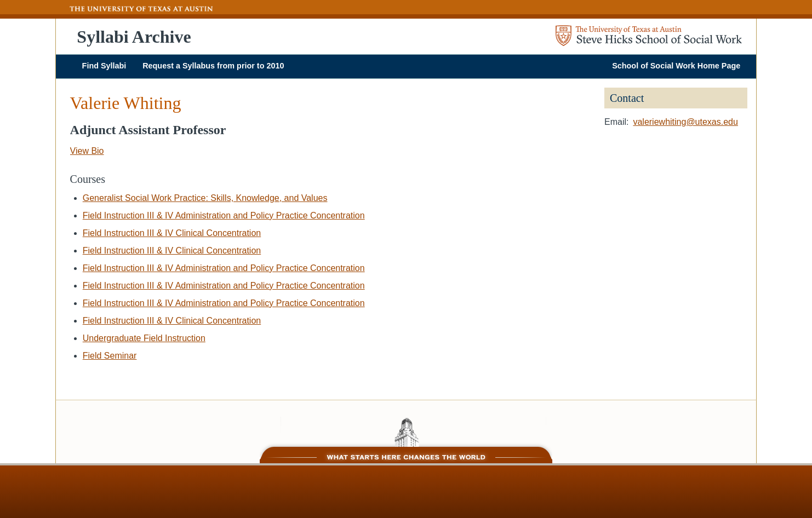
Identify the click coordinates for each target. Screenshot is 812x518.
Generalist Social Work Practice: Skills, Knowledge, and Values (205, 198)
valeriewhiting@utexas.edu (685, 122)
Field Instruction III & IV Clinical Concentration (172, 233)
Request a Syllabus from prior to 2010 (213, 66)
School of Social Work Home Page (676, 66)
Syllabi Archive (134, 37)
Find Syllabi (104, 66)
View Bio (87, 151)
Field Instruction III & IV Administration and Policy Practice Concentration (224, 215)
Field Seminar (110, 356)
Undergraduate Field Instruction (144, 338)
